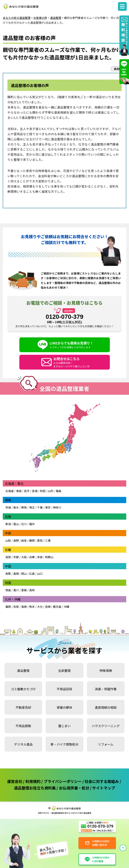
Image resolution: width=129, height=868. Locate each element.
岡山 (24, 573)
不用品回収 (64, 689)
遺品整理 (23, 670)
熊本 (32, 607)
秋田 (43, 491)
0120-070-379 (65, 317)
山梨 (8, 540)
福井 (32, 524)
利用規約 (33, 781)
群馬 (24, 507)
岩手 (27, 491)
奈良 (40, 557)
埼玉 (32, 507)
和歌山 (49, 557)
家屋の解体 (64, 707)
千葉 (40, 507)
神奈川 (57, 507)
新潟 (8, 524)
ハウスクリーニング (106, 726)
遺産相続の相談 (106, 707)
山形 (51, 491)
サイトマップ (104, 788)
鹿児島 (57, 607)
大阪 (24, 557)
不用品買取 (23, 726)
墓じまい (64, 726)
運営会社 (15, 781)
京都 (16, 557)
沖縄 (66, 607)
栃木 (16, 507)
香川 (16, 590)
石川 (24, 524)
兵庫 (32, 557)
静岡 (32, 540)
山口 (40, 573)
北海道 (9, 491)
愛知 (40, 540)
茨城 (8, 507)
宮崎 (48, 607)
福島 (59, 491)
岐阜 (24, 540)
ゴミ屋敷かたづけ (23, 689)
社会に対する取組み (102, 781)
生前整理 (64, 670)
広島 (32, 573)
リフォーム (106, 744)
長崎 (24, 607)
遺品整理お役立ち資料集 (35, 788)
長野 (16, 540)
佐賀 (16, 607)
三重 (48, 540)
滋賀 (8, 557)
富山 (16, 524)
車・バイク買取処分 (64, 744)
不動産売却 (23, 707)
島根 (16, 573)
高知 (32, 590)
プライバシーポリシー (63, 781)
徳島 (8, 590)
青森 (19, 491)
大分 (40, 607)
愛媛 (24, 590)
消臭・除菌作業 (106, 689)
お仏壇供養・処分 (74, 788)
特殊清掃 (106, 670)
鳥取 (8, 573)
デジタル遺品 (23, 744)
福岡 (8, 607)
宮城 (35, 491)
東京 (48, 507)
